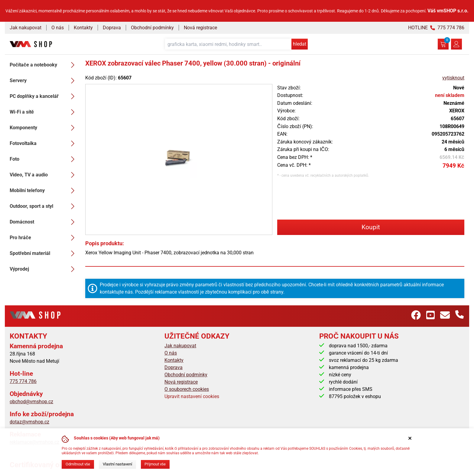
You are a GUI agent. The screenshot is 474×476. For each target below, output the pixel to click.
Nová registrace (200, 28)
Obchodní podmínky (152, 28)
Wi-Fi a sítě (44, 112)
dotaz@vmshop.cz (29, 422)
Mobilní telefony (44, 191)
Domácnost (44, 222)
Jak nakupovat (26, 28)
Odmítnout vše (78, 464)
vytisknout (453, 78)
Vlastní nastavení (117, 464)
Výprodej (44, 269)
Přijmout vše (155, 464)
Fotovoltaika (44, 143)
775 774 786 (23, 381)
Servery (44, 81)
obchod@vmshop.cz (31, 402)
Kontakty (83, 28)
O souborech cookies (187, 389)
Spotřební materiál (44, 253)
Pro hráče (44, 238)
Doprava (112, 28)
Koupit (371, 227)
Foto (44, 159)
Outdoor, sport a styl (44, 206)
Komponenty (44, 128)
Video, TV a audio (44, 175)
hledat (300, 44)
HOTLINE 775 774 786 (436, 28)
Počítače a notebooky (44, 65)
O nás (58, 28)
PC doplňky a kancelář (44, 96)
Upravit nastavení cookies (192, 396)
